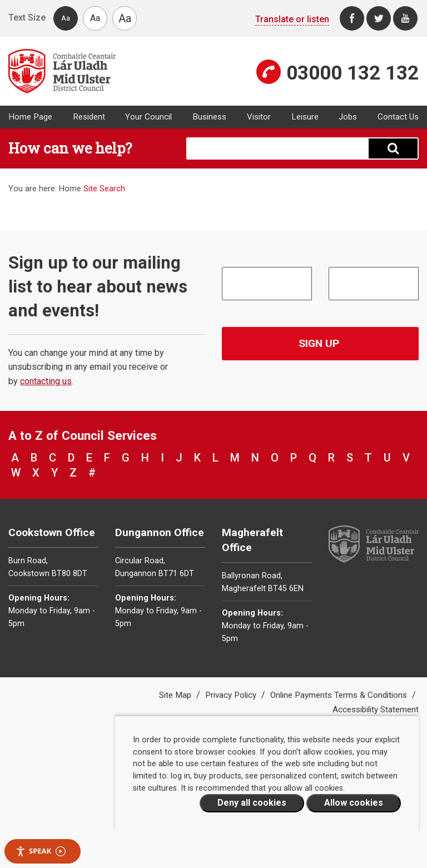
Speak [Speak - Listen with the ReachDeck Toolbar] (41, 851)
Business (209, 117)
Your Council (148, 117)
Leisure (305, 117)
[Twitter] (379, 18)
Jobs (348, 117)
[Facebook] (352, 18)
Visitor (259, 117)
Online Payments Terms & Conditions (340, 695)
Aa (66, 18)
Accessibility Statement (376, 710)
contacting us (46, 381)
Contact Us (398, 117)
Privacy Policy (232, 695)
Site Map (176, 695)
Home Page (30, 117)
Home (70, 189)
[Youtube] (405, 18)
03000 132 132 (352, 73)
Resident (89, 117)
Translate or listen (292, 19)
